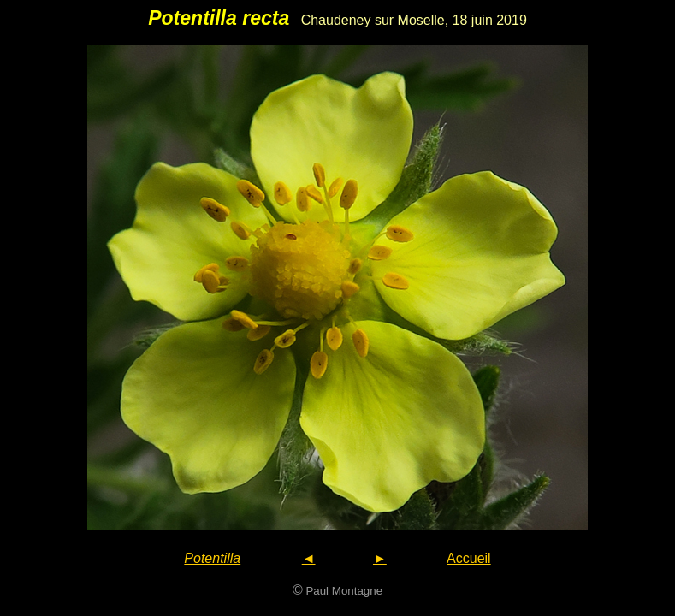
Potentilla (212, 558)
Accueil (469, 558)
